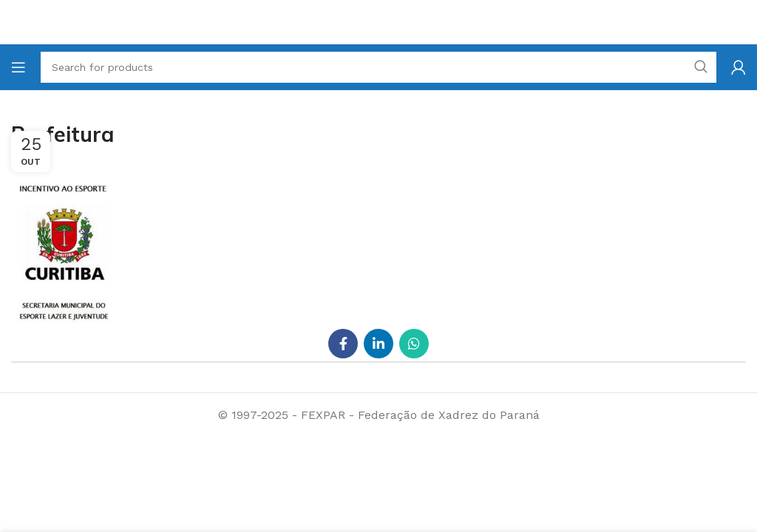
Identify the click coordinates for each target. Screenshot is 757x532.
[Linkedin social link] (378, 344)
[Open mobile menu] (18, 67)
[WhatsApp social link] (414, 344)
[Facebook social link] (343, 344)
